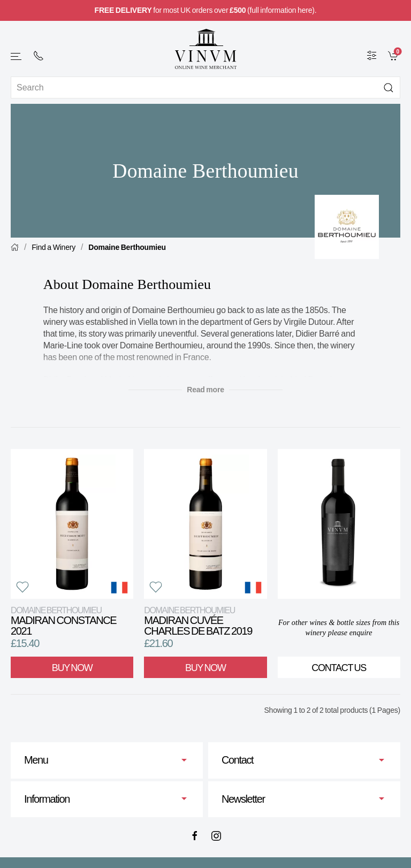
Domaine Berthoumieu (127, 247)
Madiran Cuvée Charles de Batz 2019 (198, 621)
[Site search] (205, 87)
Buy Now (72, 668)
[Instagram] (216, 836)
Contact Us (339, 668)
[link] (394, 55)
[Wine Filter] (372, 55)
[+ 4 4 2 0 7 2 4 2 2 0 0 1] (39, 56)
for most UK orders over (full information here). (206, 10)
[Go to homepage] (205, 49)
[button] (17, 56)
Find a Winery (54, 247)
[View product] (72, 524)
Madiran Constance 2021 (63, 621)
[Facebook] (195, 836)
